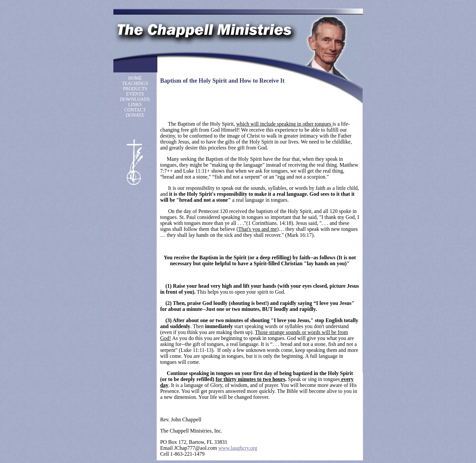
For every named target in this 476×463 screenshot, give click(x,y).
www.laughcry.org (238, 448)
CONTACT (135, 110)
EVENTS (135, 94)
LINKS (135, 105)
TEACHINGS (135, 84)
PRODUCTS (135, 89)
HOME (135, 78)
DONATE (135, 115)
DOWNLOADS (135, 99)
